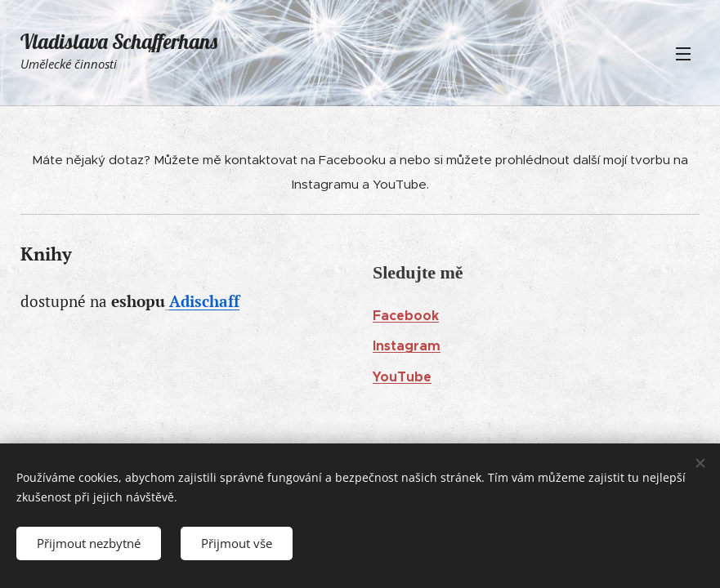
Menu (683, 54)
